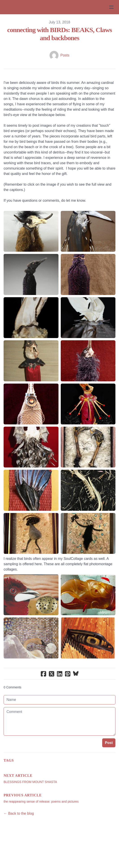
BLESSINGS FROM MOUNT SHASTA (30, 782)
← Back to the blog (19, 813)
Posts (65, 55)
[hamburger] (111, 7)
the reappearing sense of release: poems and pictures (41, 802)
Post (109, 743)
